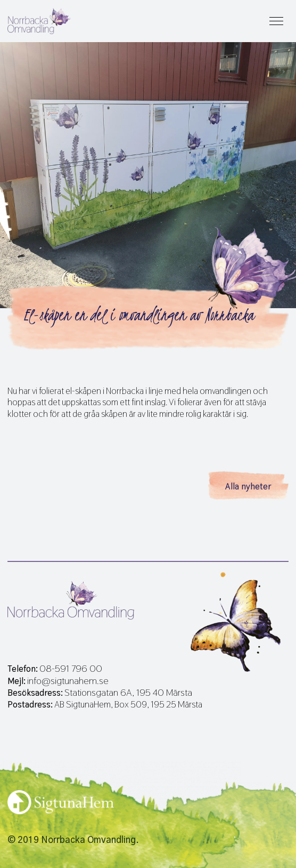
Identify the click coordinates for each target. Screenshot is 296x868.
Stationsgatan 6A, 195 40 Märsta (128, 693)
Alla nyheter (248, 486)
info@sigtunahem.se (68, 681)
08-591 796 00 (71, 669)
